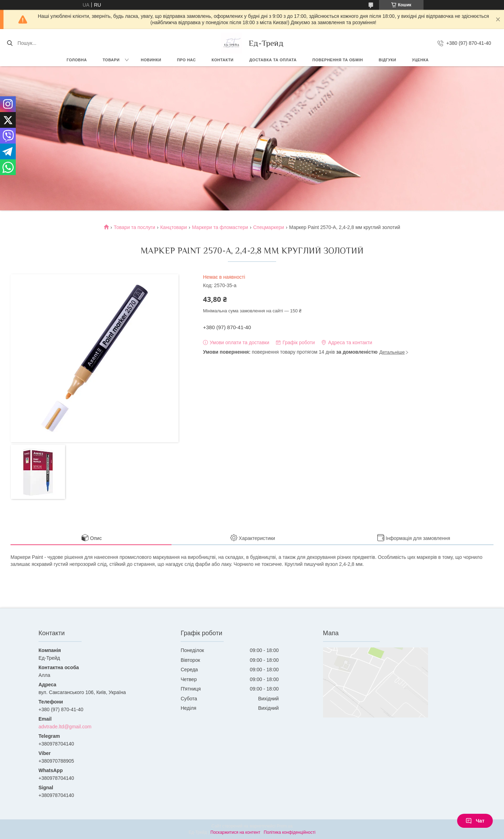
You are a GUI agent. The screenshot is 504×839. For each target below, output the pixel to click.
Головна (77, 60)
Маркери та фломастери (220, 227)
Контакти (222, 60)
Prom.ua (285, 826)
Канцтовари (174, 227)
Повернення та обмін (338, 60)
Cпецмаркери (268, 227)
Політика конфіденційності (290, 832)
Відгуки (387, 60)
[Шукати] (10, 43)
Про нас (187, 60)
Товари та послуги (134, 227)
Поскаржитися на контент (235, 832)
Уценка (420, 60)
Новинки (151, 60)
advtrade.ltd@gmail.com (65, 727)
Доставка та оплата (273, 60)
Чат (475, 821)
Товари (111, 60)
